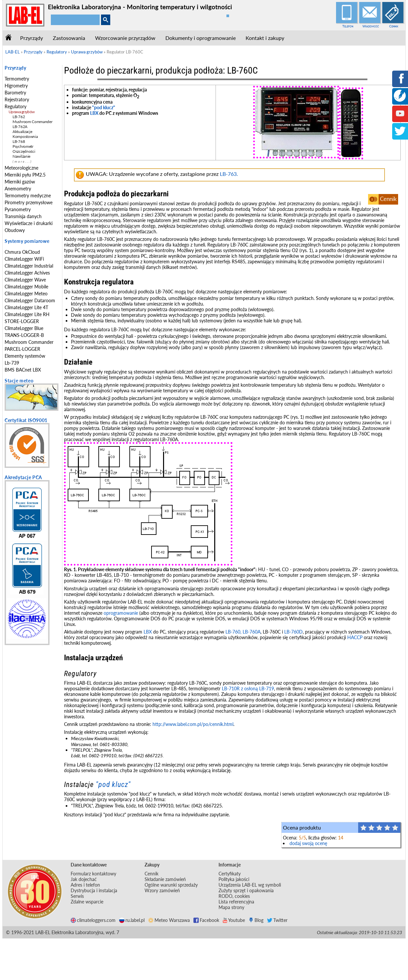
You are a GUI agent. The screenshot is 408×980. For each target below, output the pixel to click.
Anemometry (18, 189)
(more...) (22, 162)
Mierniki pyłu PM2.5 (25, 175)
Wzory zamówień (162, 890)
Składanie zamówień (165, 879)
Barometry (15, 93)
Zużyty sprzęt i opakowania (246, 890)
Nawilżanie (21, 156)
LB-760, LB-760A (243, 632)
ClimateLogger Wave (25, 280)
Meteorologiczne (21, 168)
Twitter (277, 920)
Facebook (206, 920)
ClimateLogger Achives (27, 273)
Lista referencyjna (236, 902)
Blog (256, 920)
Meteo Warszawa (169, 920)
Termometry (17, 79)
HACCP (355, 637)
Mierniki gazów (20, 182)
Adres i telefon (85, 885)
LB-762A (20, 127)
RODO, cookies (234, 896)
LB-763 (228, 174)
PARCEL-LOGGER (22, 349)
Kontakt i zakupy (265, 38)
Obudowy (15, 230)
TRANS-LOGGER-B (24, 335)
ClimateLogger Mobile (26, 287)
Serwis (77, 896)
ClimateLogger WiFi (24, 259)
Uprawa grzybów (21, 112)
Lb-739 (12, 363)
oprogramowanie (121, 613)
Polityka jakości (234, 879)
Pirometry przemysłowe (29, 202)
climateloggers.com (93, 920)
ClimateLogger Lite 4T (26, 307)
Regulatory (16, 106)
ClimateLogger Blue (24, 328)
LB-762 (19, 117)
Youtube (234, 920)
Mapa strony (231, 907)
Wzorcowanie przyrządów (125, 38)
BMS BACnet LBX (23, 370)
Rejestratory (17, 99)
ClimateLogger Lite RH (27, 314)
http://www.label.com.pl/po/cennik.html (193, 724)
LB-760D (293, 632)
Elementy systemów (25, 356)
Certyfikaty (230, 874)
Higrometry (16, 86)
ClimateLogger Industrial (29, 266)
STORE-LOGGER (22, 321)
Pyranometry (18, 209)
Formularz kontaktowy (93, 874)
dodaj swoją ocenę (308, 843)
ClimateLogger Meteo (26, 294)
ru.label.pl (132, 920)
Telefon (348, 26)
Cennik (394, 26)
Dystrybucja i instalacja (94, 890)
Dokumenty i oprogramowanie (201, 38)
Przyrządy (32, 38)
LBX (94, 113)
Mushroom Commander (33, 122)
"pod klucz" (104, 107)
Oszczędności (24, 151)
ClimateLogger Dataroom (30, 300)
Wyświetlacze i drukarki (29, 223)
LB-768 (19, 141)
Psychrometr (23, 146)
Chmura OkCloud (22, 252)
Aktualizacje (22, 131)
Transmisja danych (23, 216)
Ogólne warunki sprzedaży (171, 885)
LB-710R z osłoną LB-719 (248, 688)
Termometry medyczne (28, 196)
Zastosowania (69, 38)
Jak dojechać (84, 879)
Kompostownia (25, 136)
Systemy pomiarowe (27, 241)
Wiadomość (371, 26)
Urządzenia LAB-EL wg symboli (250, 885)
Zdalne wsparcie (87, 902)
